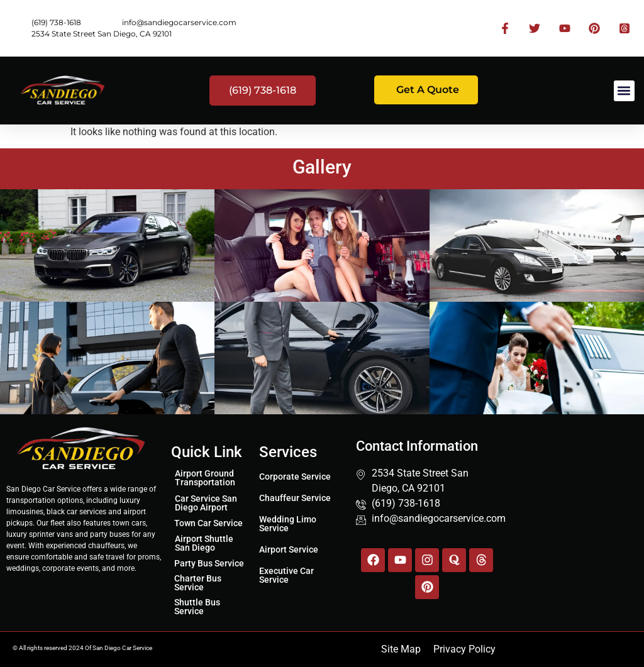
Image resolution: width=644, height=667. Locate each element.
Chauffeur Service (295, 498)
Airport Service (289, 549)
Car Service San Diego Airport (206, 503)
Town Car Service (208, 523)
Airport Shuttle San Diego (204, 543)
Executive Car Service (286, 575)
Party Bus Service (209, 563)
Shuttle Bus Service (197, 607)
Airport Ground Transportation (205, 478)
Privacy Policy (464, 649)
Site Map (401, 649)
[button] (624, 91)
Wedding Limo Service (288, 524)
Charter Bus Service (198, 583)
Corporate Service (295, 477)
